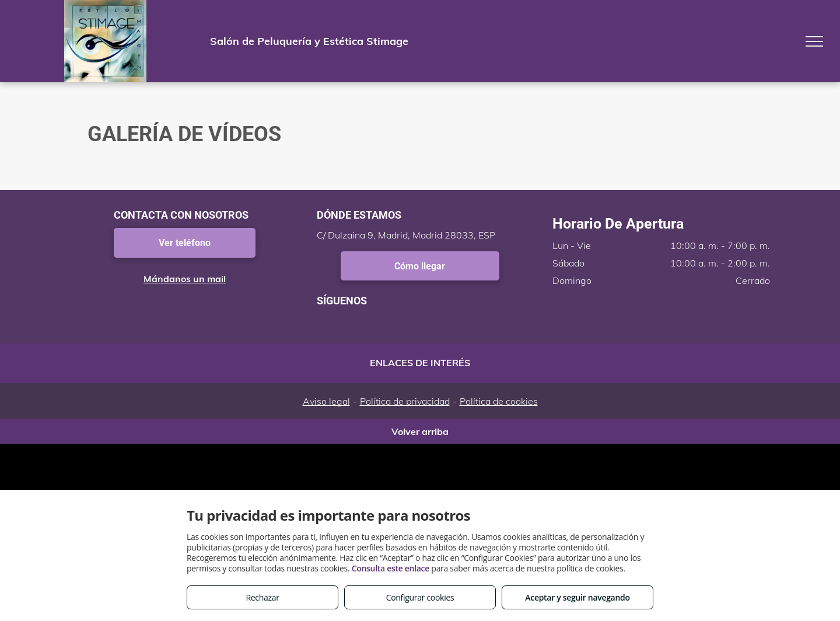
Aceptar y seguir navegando (577, 597)
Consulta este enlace (391, 568)
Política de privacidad (405, 401)
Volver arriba (420, 431)
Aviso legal (326, 401)
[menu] (814, 41)
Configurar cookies (420, 597)
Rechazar (262, 597)
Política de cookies (499, 401)
